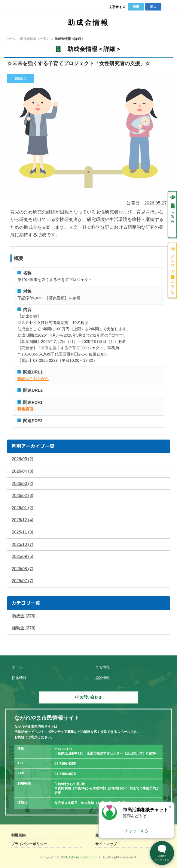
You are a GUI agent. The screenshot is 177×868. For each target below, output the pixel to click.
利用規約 (18, 835)
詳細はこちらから (33, 379)
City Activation (80, 857)
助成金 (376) (24, 616)
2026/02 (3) (23, 495)
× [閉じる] (170, 807)
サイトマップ (106, 844)
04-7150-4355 (65, 764)
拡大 (153, 7)
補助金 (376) (24, 628)
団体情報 (19, 678)
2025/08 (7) (23, 569)
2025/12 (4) (23, 520)
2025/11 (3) (23, 532)
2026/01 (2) (23, 508)
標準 (136, 7)
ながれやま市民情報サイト (26, 7)
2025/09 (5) (23, 556)
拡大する (88, 135)
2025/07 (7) (23, 581)
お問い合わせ (88, 697)
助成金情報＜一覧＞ (35, 39)
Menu (168, 7)
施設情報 (102, 678)
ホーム (10, 39)
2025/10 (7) (23, 544)
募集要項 (25, 409)
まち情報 (102, 667)
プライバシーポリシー (29, 844)
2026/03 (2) (23, 483)
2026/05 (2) (23, 459)
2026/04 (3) (23, 471)
